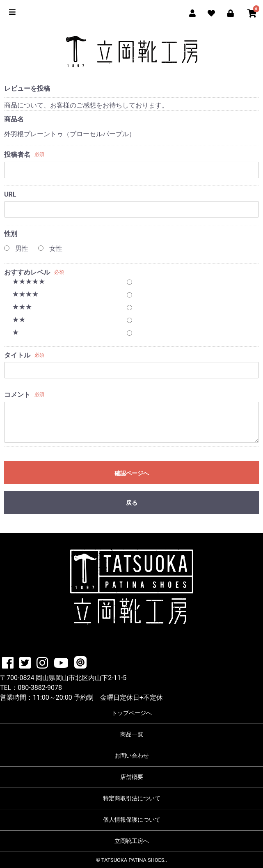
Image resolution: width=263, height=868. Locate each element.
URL (10, 194)
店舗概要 (132, 777)
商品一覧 (132, 734)
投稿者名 (17, 155)
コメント (17, 395)
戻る (132, 503)
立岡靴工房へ (132, 841)
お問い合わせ (132, 756)
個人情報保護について (132, 820)
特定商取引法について (132, 798)
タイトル (17, 355)
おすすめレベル (27, 272)
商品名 (14, 119)
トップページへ (132, 713)
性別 (11, 234)
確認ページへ (132, 473)
